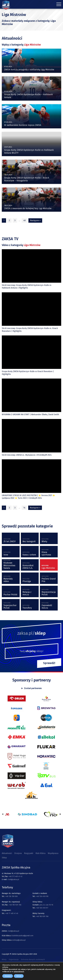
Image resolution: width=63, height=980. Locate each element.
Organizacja (14, 959)
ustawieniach (19, 972)
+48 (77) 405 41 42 (15, 876)
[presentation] (3, 814)
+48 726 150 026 (11, 896)
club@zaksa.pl (13, 879)
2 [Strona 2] (9, 220)
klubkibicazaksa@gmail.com (22, 936)
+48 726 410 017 (42, 908)
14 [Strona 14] (24, 508)
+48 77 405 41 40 (12, 913)
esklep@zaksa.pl (19, 940)
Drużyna (18, 853)
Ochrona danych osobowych (33, 959)
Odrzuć (19, 976)
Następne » (35, 220)
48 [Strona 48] (24, 220)
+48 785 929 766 (15, 905)
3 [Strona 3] (15, 220)
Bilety (4, 959)
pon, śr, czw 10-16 (46, 905)
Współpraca (53, 853)
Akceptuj (8, 976)
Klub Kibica (40, 853)
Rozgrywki (29, 853)
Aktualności (7, 853)
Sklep (4, 858)
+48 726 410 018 (42, 896)
